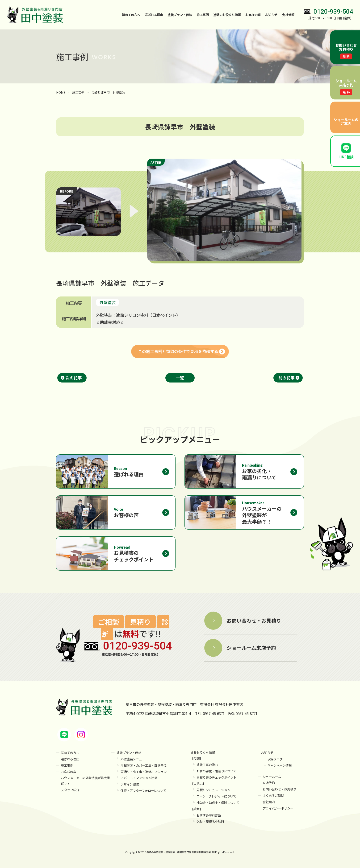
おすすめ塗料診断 (209, 815)
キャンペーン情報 (279, 765)
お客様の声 (253, 15)
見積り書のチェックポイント (216, 777)
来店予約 (269, 783)
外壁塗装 (108, 302)
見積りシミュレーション (213, 790)
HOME (61, 93)
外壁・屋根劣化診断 (210, 822)
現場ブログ (275, 759)
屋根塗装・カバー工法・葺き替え (144, 765)
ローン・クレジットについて (216, 796)
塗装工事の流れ (207, 765)
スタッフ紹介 (70, 790)
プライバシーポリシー (278, 808)
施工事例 (203, 15)
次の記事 (74, 378)
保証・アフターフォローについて (143, 791)
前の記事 (286, 378)
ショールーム (272, 777)
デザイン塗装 (130, 784)
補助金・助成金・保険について (218, 803)
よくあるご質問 (273, 796)
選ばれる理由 (154, 15)
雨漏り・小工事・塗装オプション (144, 772)
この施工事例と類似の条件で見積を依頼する (178, 351)
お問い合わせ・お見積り (279, 789)
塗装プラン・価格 (129, 753)
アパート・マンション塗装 (139, 778)
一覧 (180, 378)
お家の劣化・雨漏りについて (216, 771)
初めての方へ (131, 15)
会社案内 (269, 802)
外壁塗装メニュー (133, 759)
